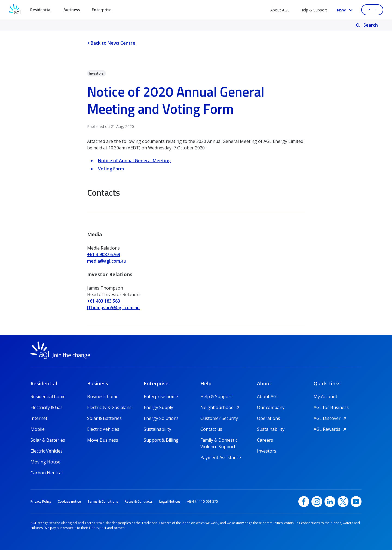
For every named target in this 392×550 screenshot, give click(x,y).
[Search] (367, 25)
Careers (265, 440)
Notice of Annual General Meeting (134, 161)
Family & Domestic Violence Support (219, 440)
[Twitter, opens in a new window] (343, 502)
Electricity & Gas (47, 407)
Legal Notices (170, 501)
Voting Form (111, 169)
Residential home (48, 397)
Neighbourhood (221, 407)
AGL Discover (331, 418)
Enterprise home (161, 397)
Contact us (211, 429)
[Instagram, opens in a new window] (317, 502)
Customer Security (219, 418)
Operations (269, 418)
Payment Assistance (221, 457)
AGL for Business (331, 407)
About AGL (280, 10)
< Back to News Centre (111, 43)
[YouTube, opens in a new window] (356, 502)
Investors (267, 451)
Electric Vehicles (47, 451)
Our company (271, 407)
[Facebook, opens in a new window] (304, 502)
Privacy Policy (41, 501)
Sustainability (157, 429)
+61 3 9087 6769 (104, 254)
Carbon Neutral (47, 473)
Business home (103, 397)
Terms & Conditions (103, 501)
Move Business (103, 440)
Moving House (45, 462)
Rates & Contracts (139, 501)
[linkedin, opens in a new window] (330, 502)
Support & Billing (161, 440)
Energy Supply (158, 407)
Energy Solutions (161, 418)
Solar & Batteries (48, 440)
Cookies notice (69, 501)
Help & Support (314, 10)
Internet (39, 418)
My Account (325, 397)
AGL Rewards (331, 429)
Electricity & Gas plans (109, 407)
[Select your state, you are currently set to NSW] (346, 10)
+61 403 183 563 (104, 301)
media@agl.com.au (107, 261)
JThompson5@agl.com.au (113, 308)
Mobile (38, 429)
